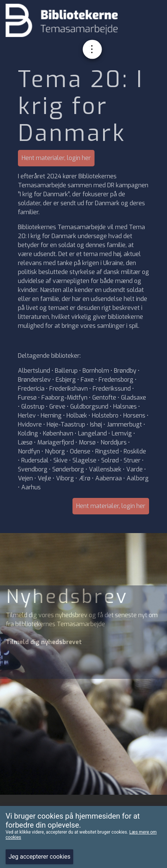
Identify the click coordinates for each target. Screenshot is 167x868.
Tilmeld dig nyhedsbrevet (44, 642)
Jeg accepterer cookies (39, 857)
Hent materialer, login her (56, 158)
